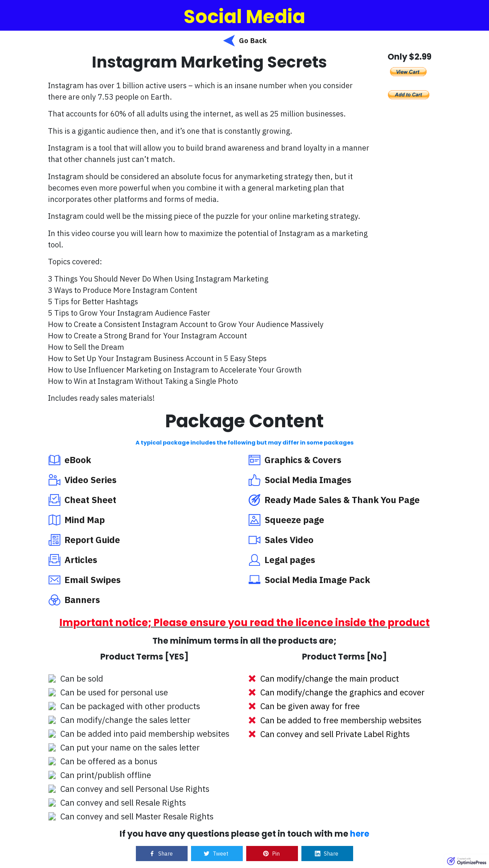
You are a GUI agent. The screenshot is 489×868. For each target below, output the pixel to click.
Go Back (253, 40)
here (360, 834)
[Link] (162, 854)
